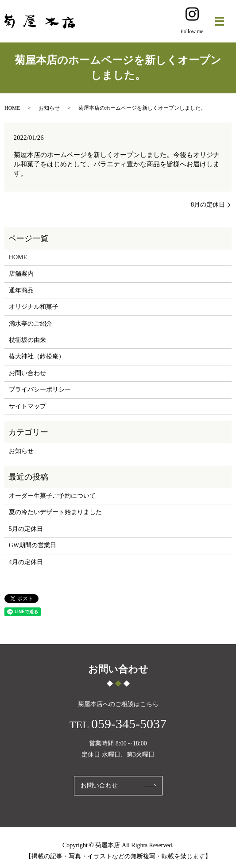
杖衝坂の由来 (27, 340)
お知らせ (49, 108)
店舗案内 (21, 274)
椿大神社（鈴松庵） (37, 356)
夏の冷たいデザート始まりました (55, 512)
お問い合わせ (27, 373)
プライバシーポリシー (40, 390)
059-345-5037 (129, 724)
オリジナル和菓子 (34, 307)
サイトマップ (27, 406)
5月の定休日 (26, 529)
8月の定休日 (208, 205)
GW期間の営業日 (33, 545)
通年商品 (21, 290)
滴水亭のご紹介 (31, 324)
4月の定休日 (26, 562)
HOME (12, 108)
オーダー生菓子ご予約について (52, 496)
